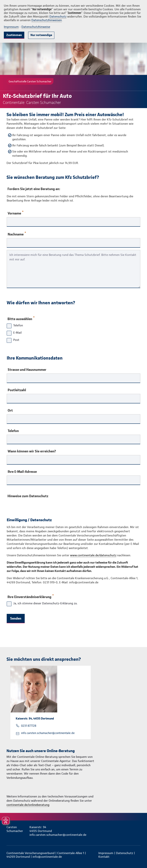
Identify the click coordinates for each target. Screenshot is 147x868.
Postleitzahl (17, 390)
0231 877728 (29, 726)
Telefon (13, 431)
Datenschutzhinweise (36, 27)
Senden (16, 618)
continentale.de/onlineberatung (28, 805)
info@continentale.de (47, 857)
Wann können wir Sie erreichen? (32, 451)
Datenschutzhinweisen (47, 20)
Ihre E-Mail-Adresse (22, 472)
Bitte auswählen (21, 318)
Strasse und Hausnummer (27, 370)
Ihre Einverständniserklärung (30, 596)
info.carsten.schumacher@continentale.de (48, 733)
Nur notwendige (41, 35)
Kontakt (104, 857)
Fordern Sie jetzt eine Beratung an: (34, 189)
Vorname (16, 213)
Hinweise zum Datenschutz (28, 496)
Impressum (11, 27)
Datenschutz (58, 16)
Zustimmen (14, 35)
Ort (10, 410)
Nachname (17, 234)
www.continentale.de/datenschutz (93, 555)
